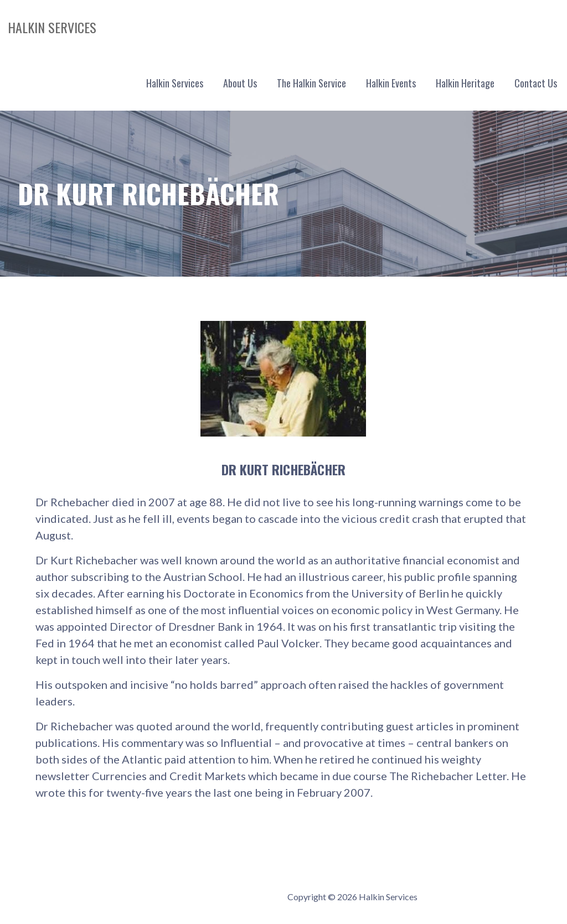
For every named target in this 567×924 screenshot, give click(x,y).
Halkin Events (391, 83)
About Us (240, 83)
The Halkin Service (311, 83)
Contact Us (536, 83)
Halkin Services (52, 27)
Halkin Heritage (465, 83)
